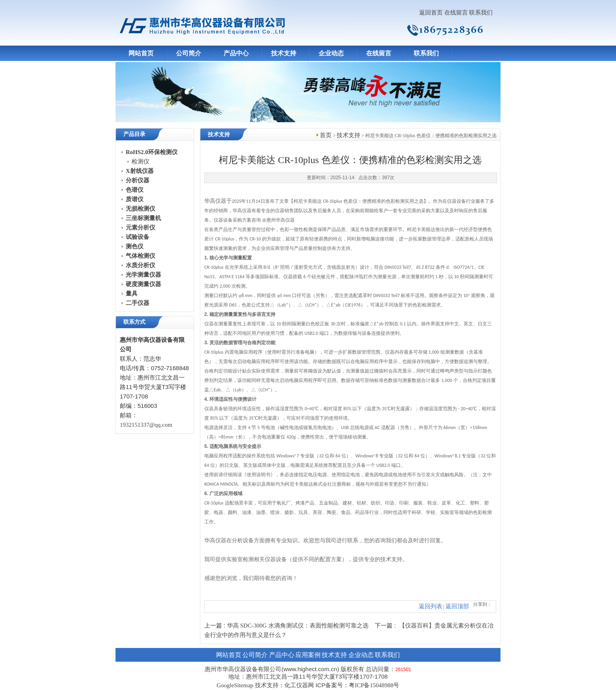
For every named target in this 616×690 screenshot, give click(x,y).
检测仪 (140, 161)
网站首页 (141, 53)
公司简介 (189, 53)
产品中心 (236, 53)
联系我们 (481, 13)
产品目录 (134, 134)
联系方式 (134, 322)
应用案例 (308, 655)
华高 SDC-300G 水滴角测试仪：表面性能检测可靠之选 (298, 626)
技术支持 (284, 53)
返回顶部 (457, 606)
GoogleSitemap (235, 685)
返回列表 (431, 606)
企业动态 (331, 53)
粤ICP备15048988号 (374, 685)
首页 (326, 135)
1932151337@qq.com (146, 425)
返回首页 (431, 13)
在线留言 (456, 13)
